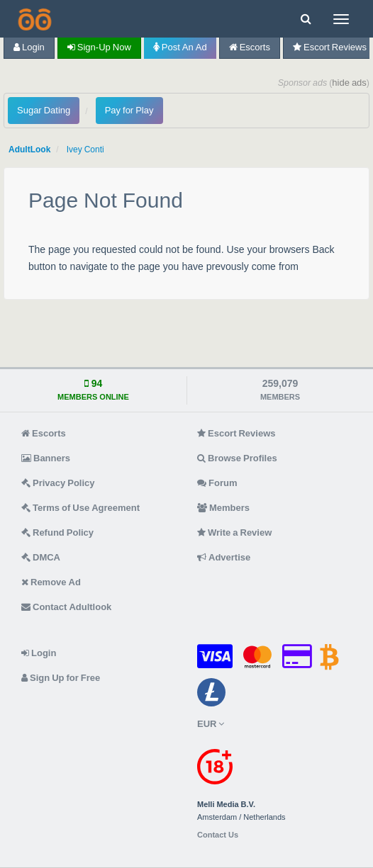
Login (29, 47)
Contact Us (218, 835)
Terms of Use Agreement (80, 508)
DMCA (41, 557)
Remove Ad (51, 582)
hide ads (349, 83)
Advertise (224, 557)
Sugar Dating (44, 110)
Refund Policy (57, 532)
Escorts (250, 47)
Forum (217, 483)
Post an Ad (180, 47)
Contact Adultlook (66, 607)
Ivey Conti (85, 150)
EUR (211, 724)
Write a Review (234, 532)
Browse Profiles (237, 458)
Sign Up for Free (61, 678)
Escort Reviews (236, 433)
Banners (46, 458)
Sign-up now (99, 47)
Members (223, 508)
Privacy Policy (58, 483)
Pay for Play (129, 110)
